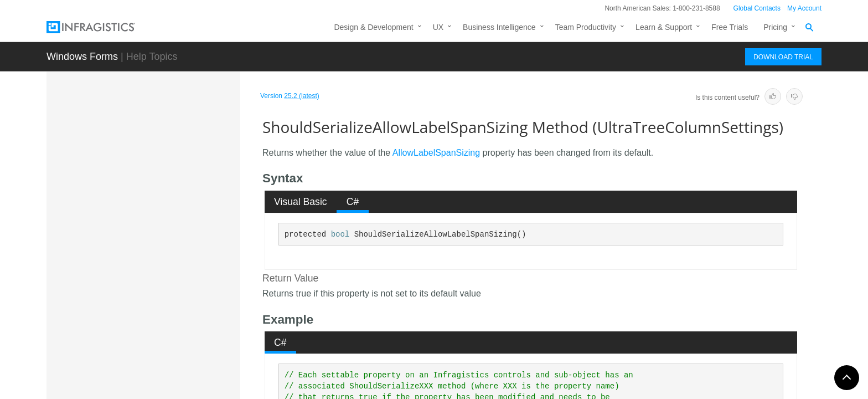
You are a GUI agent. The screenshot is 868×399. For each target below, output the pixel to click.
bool (340, 234)
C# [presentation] (353, 202)
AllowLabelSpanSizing (436, 153)
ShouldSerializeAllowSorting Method (178, 307)
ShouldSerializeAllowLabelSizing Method (182, 246)
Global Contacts (757, 8)
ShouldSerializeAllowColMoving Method (184, 216)
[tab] (301, 202)
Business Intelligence (499, 27)
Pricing (775, 27)
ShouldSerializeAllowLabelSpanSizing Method (183, 277)
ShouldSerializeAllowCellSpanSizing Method (183, 185)
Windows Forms (82, 57)
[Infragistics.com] (102, 27)
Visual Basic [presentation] (301, 202)
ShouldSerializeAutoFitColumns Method (184, 337)
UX (438, 27)
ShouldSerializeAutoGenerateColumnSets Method (182, 368)
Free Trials (730, 27)
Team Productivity (586, 27)
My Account (804, 8)
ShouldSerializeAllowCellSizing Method (183, 155)
